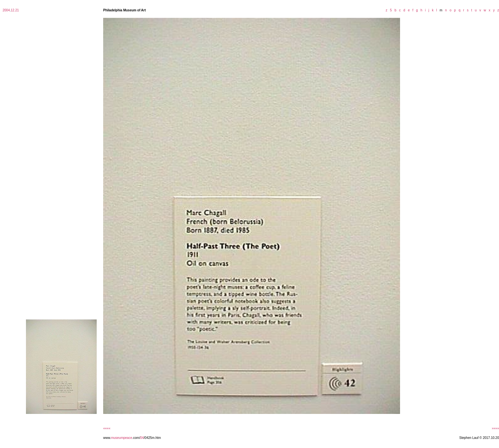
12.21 (15, 10)
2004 (6, 10)
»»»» (495, 428)
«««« (107, 428)
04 (142, 438)
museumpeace (122, 438)
